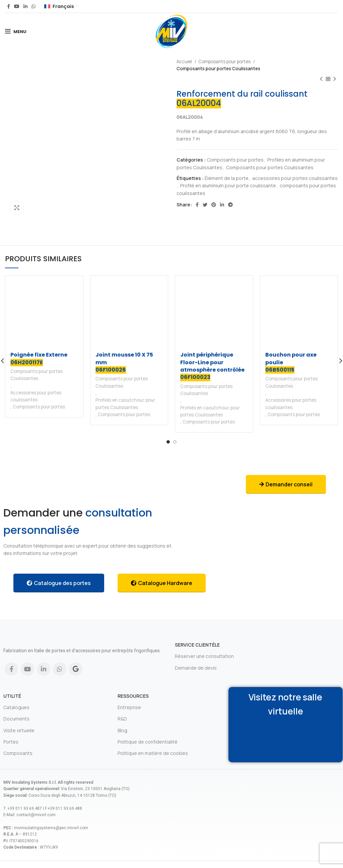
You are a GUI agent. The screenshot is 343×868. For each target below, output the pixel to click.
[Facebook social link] (9, 6)
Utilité (12, 696)
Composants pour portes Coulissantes (218, 69)
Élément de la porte (227, 178)
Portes (11, 742)
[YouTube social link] (17, 6)
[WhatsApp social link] (33, 6)
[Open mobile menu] (16, 31)
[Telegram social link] (230, 205)
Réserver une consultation (204, 656)
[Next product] (335, 79)
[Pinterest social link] (214, 205)
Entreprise (129, 707)
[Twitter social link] (205, 205)
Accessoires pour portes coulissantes (36, 396)
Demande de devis (196, 668)
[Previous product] (321, 79)
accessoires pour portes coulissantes (295, 178)
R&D (122, 719)
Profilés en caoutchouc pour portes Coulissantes (125, 404)
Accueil (185, 62)
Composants (18, 753)
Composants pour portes (225, 62)
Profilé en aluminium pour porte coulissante (228, 185)
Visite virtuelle (19, 730)
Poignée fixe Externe (39, 359)
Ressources (133, 696)
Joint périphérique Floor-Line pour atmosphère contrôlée (212, 366)
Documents (16, 719)
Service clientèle (197, 645)
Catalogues (16, 707)
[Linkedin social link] (25, 6)
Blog (122, 730)
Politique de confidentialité (148, 742)
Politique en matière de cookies (153, 753)
